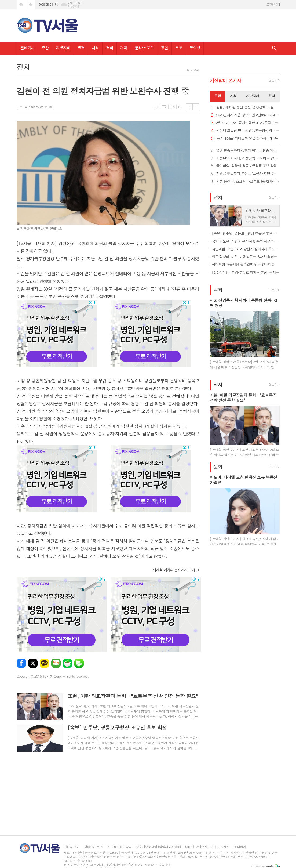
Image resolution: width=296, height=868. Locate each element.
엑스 (33, 663)
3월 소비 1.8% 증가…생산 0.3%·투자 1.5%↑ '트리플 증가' (248, 123)
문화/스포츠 (144, 48)
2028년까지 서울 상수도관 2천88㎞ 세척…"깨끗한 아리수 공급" (248, 115)
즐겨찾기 (31, 5)
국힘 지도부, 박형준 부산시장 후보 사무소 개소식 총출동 (246, 241)
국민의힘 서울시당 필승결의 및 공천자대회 (243, 264)
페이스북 (21, 663)
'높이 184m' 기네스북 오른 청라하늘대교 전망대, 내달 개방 (248, 138)
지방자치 (63, 48)
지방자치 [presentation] (253, 96)
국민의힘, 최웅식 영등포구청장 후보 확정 (247, 166)
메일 (164, 107)
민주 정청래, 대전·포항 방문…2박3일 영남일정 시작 (246, 257)
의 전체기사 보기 (174, 570)
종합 (45, 48)
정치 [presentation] (272, 96)
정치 (109, 48)
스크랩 (180, 107)
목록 (156, 107)
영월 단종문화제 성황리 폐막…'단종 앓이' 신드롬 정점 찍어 (248, 151)
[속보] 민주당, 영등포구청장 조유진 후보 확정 (246, 233)
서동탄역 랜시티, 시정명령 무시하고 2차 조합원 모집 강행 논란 (248, 158)
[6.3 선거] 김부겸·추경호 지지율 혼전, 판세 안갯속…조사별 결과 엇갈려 (246, 272)
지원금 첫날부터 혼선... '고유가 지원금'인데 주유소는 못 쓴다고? (248, 174)
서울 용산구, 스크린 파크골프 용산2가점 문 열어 (248, 181)
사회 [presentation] (233, 96)
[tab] (218, 96)
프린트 (172, 107)
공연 (164, 48)
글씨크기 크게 (189, 107)
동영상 (195, 48)
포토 (179, 48)
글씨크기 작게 (196, 107)
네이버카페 (67, 663)
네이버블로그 (56, 663)
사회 (95, 48)
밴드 (79, 663)
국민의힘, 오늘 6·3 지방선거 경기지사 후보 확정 (246, 249)
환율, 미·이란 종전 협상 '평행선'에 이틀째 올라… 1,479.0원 (248, 107)
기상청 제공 (74, 6)
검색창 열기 (274, 48)
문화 (218, 467)
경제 (124, 48)
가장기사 (226, 81)
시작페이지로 (21, 5)
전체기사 (28, 48)
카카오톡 (44, 663)
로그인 (270, 4)
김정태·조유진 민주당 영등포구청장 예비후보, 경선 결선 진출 (248, 131)
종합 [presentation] (218, 96)
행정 (81, 48)
